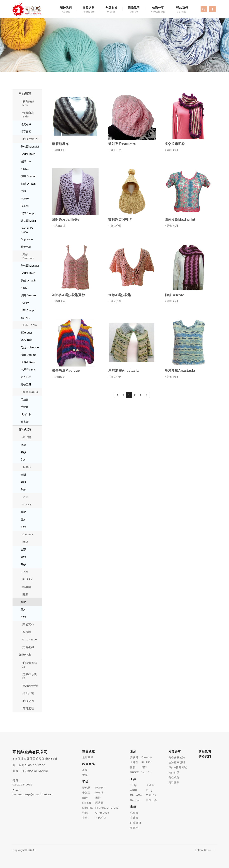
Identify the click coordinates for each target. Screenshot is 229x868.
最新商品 (88, 757)
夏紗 (23, 452)
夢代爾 (27, 437)
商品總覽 (89, 10)
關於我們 (66, 10)
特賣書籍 (26, 132)
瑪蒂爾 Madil (28, 221)
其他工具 (26, 384)
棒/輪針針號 (30, 686)
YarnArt (25, 318)
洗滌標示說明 (30, 676)
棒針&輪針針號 (178, 767)
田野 (25, 595)
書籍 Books (30, 392)
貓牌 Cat (26, 161)
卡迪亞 (27, 467)
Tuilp (133, 785)
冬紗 (23, 460)
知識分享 (158, 10)
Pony (149, 790)
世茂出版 (26, 414)
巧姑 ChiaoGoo (30, 347)
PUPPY (25, 198)
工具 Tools (30, 325)
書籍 (85, 775)
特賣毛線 (26, 124)
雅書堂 (25, 422)
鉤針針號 (28, 693)
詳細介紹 (60, 150)
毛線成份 (28, 701)
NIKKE (25, 169)
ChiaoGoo (137, 795)
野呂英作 (28, 624)
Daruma (28, 534)
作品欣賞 (111, 10)
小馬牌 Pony (28, 370)
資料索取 (28, 708)
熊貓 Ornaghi (28, 184)
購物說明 (134, 10)
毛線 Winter (31, 139)
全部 (23, 445)
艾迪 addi (26, 333)
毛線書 (25, 400)
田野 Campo (28, 213)
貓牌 (25, 497)
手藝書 (25, 407)
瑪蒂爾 (27, 632)
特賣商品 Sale (28, 115)
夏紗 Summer (28, 256)
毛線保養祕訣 (177, 757)
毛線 (85, 770)
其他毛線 (26, 247)
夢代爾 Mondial (30, 147)
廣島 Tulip (26, 340)
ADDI (134, 790)
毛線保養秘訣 (30, 665)
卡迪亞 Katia (28, 154)
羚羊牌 (25, 206)
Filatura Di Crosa (27, 230)
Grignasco (27, 239)
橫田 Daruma (28, 176)
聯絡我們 (182, 10)
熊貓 (25, 542)
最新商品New (28, 103)
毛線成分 (174, 777)
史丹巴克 (26, 377)
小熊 (23, 191)
